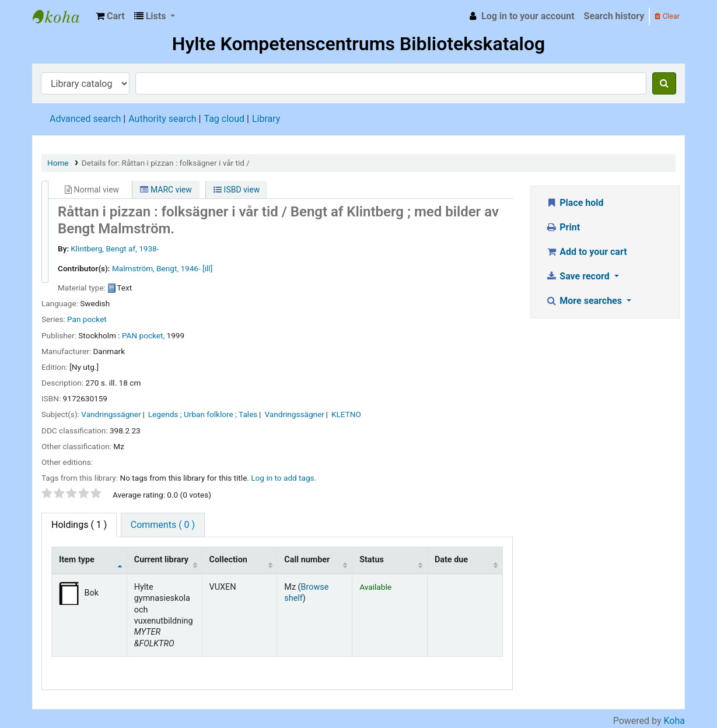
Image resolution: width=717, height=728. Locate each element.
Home (58, 163)
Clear (667, 16)
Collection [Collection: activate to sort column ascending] (228, 560)
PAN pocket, (143, 335)
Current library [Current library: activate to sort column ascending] (161, 560)
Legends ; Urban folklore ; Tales (203, 414)
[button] (110, 16)
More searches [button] (585, 301)
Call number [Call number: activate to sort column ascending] (307, 560)
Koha (674, 721)
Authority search (162, 119)
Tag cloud (224, 119)
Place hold (575, 203)
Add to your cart (586, 252)
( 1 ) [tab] (79, 525)
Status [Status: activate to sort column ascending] (372, 560)
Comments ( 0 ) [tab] (163, 525)
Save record (579, 276)
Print (563, 227)
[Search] (664, 83)
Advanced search (85, 119)
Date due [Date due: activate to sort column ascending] (451, 560)
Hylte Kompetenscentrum (62, 16)
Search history (614, 16)
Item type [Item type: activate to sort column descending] (77, 560)
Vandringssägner (111, 414)
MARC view (166, 190)
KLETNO (346, 414)
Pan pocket (87, 319)
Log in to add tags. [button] (284, 478)
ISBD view (237, 190)
